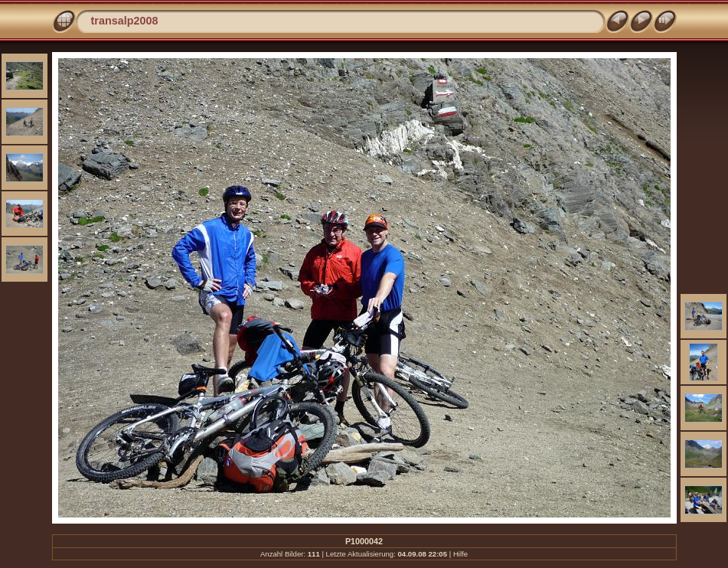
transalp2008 (125, 21)
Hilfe (460, 554)
